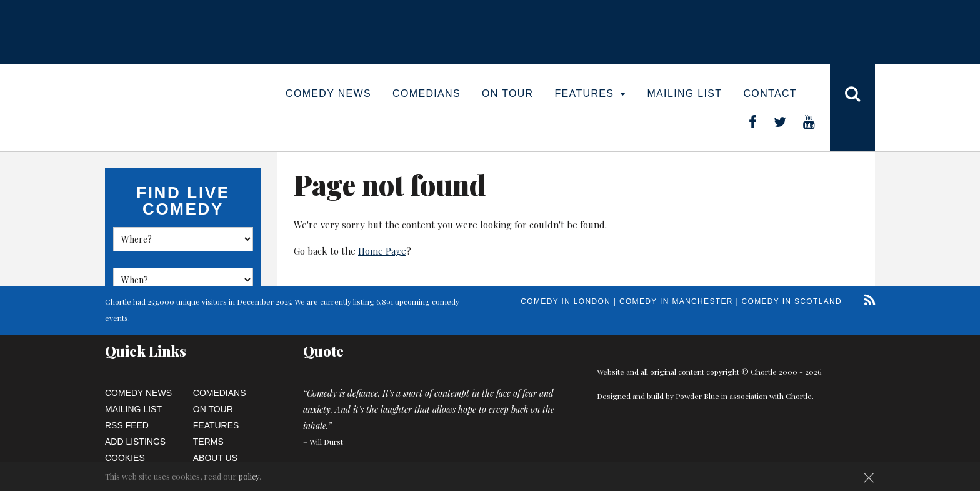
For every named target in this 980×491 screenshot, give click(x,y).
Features (591, 94)
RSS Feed (127, 425)
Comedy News (328, 94)
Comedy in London (566, 301)
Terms (208, 442)
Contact (770, 94)
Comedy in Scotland (792, 301)
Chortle (799, 396)
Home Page (382, 251)
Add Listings (135, 442)
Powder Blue (697, 396)
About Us (215, 458)
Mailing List (684, 94)
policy (249, 476)
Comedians (427, 94)
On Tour (508, 94)
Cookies (125, 458)
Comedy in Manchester (676, 301)
